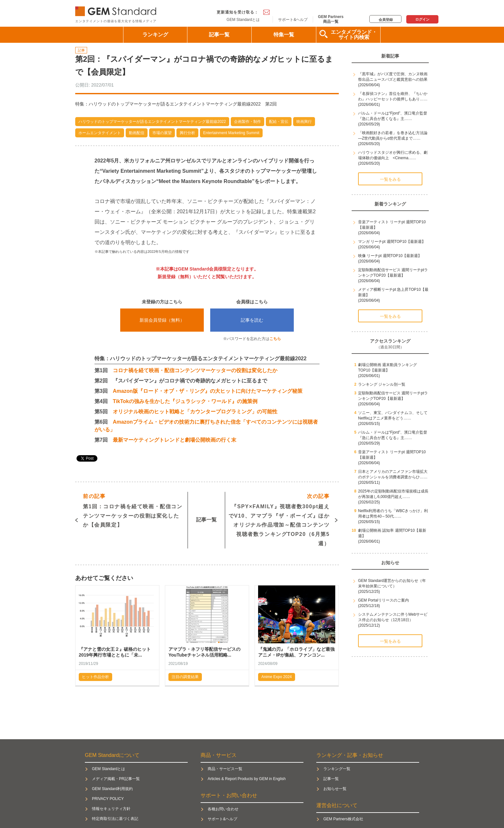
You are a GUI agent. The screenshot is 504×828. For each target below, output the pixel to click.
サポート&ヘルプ (293, 20)
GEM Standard (117, 10)
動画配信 (137, 133)
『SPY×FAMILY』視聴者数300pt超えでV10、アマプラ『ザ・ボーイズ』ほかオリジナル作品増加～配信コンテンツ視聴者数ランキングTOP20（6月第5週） (279, 519)
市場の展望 (162, 133)
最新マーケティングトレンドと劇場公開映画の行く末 (175, 440)
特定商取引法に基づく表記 (115, 819)
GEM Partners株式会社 (343, 819)
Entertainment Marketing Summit (231, 133)
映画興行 (304, 122)
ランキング (155, 35)
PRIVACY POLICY (108, 799)
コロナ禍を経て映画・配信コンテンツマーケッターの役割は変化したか (195, 370)
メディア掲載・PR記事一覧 (116, 779)
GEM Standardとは (243, 20)
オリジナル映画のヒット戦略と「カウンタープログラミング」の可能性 (195, 412)
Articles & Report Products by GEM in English (247, 779)
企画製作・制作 (248, 122)
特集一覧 (284, 35)
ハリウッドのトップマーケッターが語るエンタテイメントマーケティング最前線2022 (152, 122)
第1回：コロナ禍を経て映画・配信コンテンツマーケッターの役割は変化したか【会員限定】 (133, 510)
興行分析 (187, 133)
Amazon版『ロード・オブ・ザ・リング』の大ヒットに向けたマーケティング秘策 (208, 391)
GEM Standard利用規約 (112, 789)
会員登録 (386, 20)
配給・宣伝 (279, 122)
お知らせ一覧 (335, 789)
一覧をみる (390, 179)
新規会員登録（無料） (162, 320)
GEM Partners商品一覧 (331, 19)
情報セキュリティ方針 (111, 809)
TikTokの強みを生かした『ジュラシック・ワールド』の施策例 (185, 401)
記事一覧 (219, 35)
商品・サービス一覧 (225, 769)
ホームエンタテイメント (100, 133)
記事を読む (252, 320)
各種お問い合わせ (223, 809)
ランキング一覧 (337, 769)
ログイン (422, 19)
